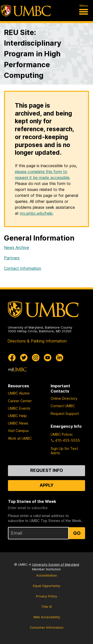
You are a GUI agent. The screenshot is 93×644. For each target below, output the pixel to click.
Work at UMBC (20, 438)
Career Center (20, 401)
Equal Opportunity (47, 586)
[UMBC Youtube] (48, 358)
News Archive (16, 247)
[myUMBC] (17, 369)
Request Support (65, 414)
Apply (47, 485)
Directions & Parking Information (37, 341)
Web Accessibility (47, 617)
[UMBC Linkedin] (60, 358)
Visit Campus (18, 431)
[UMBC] (26, 11)
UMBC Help (17, 416)
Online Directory (64, 398)
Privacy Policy (46, 596)
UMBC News (18, 423)
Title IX (46, 607)
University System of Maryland (56, 565)
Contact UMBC (63, 406)
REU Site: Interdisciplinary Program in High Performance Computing (33, 54)
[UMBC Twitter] (24, 358)
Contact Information (23, 268)
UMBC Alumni (19, 393)
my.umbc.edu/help (36, 213)
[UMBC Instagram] (36, 358)
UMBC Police (61, 434)
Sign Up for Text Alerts (64, 451)
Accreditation (46, 575)
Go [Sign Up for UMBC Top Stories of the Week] (77, 533)
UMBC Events (19, 408)
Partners (12, 258)
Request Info (47, 470)
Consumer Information (47, 628)
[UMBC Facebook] (12, 358)
